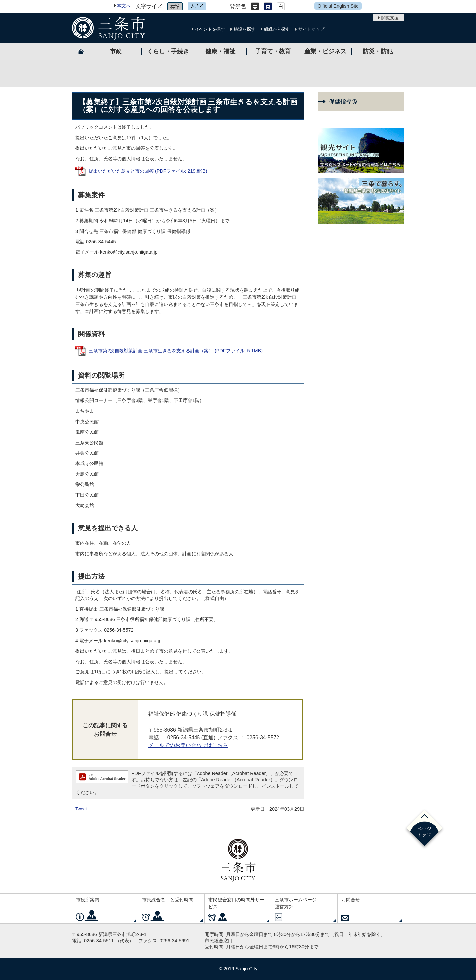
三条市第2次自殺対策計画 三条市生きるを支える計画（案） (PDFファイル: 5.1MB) (176, 351)
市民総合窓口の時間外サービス (236, 903)
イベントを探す (210, 29)
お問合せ (351, 900)
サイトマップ (311, 29)
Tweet (81, 809)
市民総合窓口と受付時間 (168, 900)
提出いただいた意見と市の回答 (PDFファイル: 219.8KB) (148, 171)
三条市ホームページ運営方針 (296, 903)
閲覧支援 (390, 18)
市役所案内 (88, 900)
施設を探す (244, 29)
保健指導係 (343, 101)
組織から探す (277, 29)
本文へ (124, 6)
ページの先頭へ (424, 829)
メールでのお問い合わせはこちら (188, 745)
